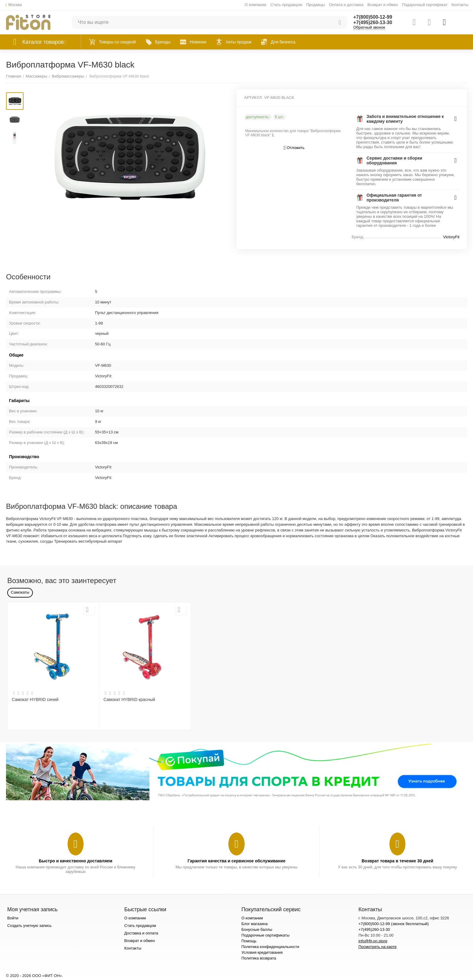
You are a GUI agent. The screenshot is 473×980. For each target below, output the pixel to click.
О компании (256, 5)
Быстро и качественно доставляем (75, 861)
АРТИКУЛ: (253, 98)
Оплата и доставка (346, 5)
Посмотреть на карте (378, 947)
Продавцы (316, 5)
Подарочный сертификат (425, 5)
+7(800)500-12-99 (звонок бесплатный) (394, 924)
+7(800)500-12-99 (373, 17)
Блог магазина (254, 924)
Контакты (460, 5)
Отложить (294, 148)
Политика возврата (259, 958)
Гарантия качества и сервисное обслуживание (237, 861)
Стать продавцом (286, 5)
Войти (13, 918)
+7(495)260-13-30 (373, 22)
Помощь (249, 941)
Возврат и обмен (383, 5)
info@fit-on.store (373, 941)
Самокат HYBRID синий (35, 699)
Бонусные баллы (257, 929)
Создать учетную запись (29, 926)
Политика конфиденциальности (270, 947)
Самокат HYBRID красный (129, 699)
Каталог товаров (43, 42)
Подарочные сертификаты (265, 935)
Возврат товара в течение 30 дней (398, 861)
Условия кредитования (262, 952)
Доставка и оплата (141, 933)
